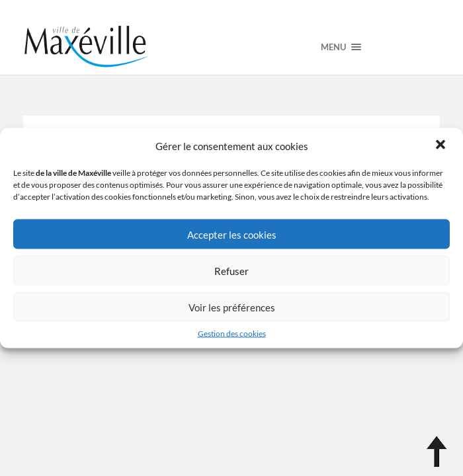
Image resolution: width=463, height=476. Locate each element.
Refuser (232, 270)
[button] (442, 146)
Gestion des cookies (232, 334)
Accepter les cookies (232, 234)
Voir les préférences (232, 307)
